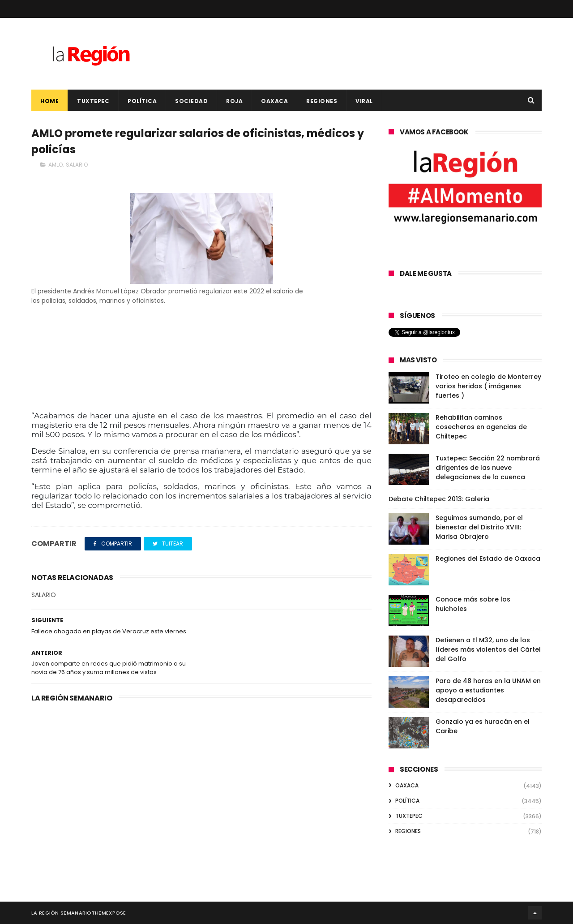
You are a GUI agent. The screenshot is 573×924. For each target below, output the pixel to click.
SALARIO (77, 165)
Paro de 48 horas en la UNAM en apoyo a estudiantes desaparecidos (488, 690)
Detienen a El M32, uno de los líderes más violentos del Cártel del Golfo (488, 649)
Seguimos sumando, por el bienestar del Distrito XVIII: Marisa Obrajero (479, 527)
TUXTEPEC (93, 101)
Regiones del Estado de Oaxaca (488, 559)
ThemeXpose (109, 913)
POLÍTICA (142, 101)
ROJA (234, 101)
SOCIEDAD (191, 101)
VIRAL (364, 101)
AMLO (56, 165)
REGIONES (322, 101)
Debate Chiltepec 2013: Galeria (439, 499)
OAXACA (274, 101)
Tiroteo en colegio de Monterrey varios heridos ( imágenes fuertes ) (488, 386)
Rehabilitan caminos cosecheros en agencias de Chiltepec (481, 427)
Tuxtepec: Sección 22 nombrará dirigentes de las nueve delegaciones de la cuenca (488, 468)
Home (49, 101)
